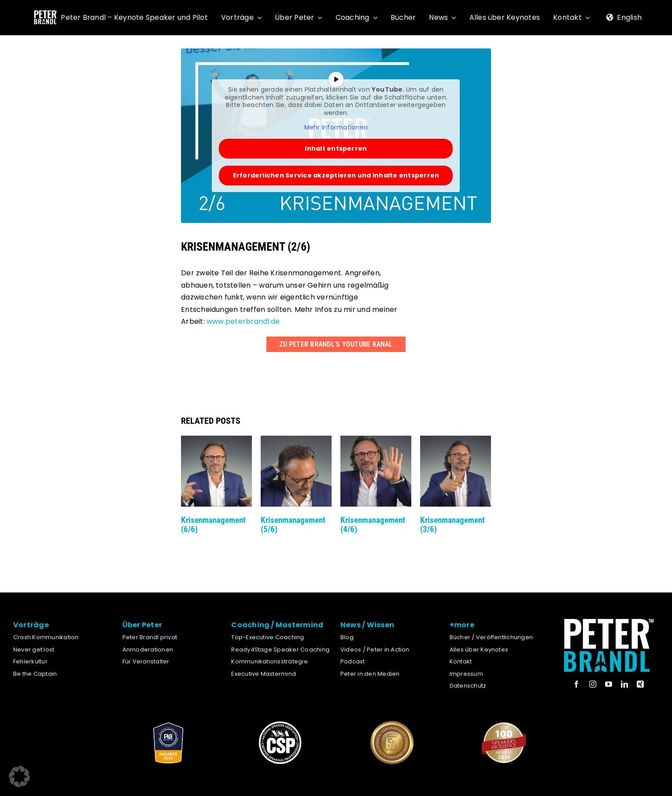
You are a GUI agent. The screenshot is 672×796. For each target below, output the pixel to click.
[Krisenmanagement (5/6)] (296, 441)
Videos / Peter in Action (375, 650)
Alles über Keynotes (479, 650)
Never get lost (34, 650)
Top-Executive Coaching (268, 637)
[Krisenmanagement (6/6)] (216, 441)
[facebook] (576, 684)
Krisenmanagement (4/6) (373, 525)
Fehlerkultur (30, 661)
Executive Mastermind (264, 674)
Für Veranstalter (146, 661)
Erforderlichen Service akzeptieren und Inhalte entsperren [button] (336, 175)
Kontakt (461, 661)
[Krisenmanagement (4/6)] (376, 441)
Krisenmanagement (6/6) (213, 525)
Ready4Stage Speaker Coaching (280, 650)
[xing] (640, 684)
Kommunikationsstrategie (270, 661)
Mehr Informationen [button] (336, 128)
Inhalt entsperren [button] (336, 148)
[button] (19, 777)
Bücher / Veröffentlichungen (491, 637)
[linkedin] (624, 684)
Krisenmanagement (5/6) (293, 525)
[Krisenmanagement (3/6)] (456, 441)
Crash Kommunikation (46, 637)
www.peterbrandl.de (243, 321)
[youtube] (609, 684)
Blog (347, 637)
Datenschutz (468, 686)
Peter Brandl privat (150, 637)
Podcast (353, 661)
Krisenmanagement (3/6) (452, 525)
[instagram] (593, 684)
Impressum (466, 674)
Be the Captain (35, 674)
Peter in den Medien (370, 674)
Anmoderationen (148, 650)
